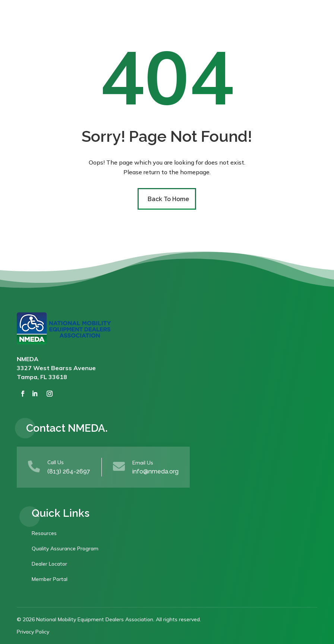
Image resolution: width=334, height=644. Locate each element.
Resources (44, 533)
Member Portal (50, 579)
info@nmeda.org (155, 471)
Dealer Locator (49, 564)
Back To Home (168, 199)
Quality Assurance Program (65, 548)
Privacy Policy (33, 632)
